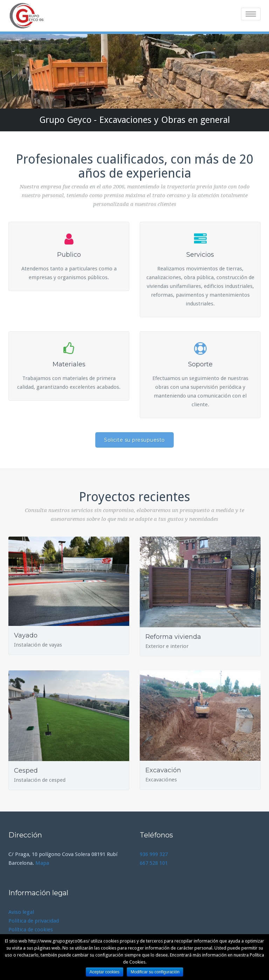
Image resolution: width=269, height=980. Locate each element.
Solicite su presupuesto (134, 440)
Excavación (163, 770)
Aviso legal (21, 912)
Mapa (42, 863)
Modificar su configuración (155, 972)
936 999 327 (154, 854)
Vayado (26, 635)
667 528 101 (154, 863)
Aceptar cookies (105, 972)
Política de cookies (31, 930)
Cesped (26, 771)
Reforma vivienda (173, 637)
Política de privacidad (34, 921)
